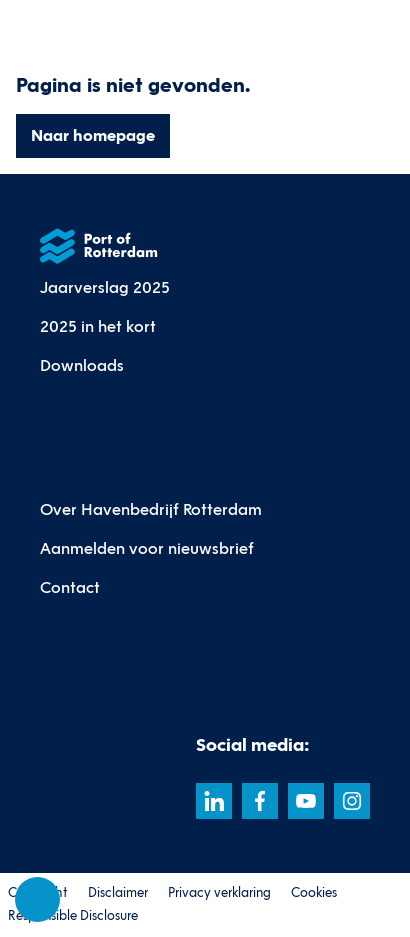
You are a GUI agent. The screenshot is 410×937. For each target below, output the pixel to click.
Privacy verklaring (219, 893)
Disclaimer (118, 893)
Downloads (82, 365)
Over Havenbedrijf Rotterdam (151, 509)
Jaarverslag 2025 (105, 287)
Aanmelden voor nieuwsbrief (147, 548)
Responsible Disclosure (73, 916)
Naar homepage (93, 135)
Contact (70, 587)
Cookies (314, 893)
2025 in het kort (98, 326)
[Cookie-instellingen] (38, 900)
